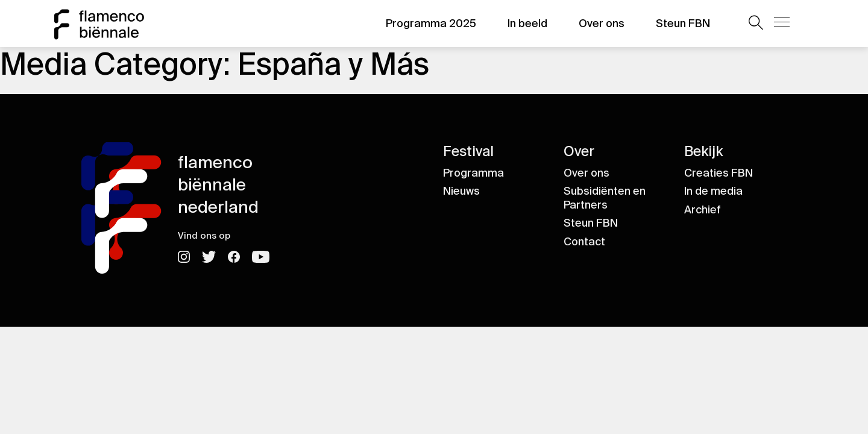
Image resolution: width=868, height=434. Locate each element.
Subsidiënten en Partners (605, 198)
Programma (473, 173)
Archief (703, 210)
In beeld (527, 24)
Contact (584, 242)
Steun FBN (683, 24)
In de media (713, 191)
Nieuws (461, 191)
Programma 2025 (431, 24)
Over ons (602, 24)
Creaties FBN (719, 173)
